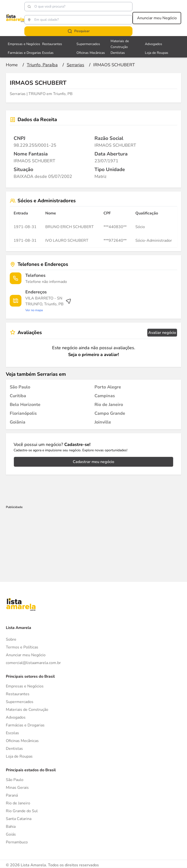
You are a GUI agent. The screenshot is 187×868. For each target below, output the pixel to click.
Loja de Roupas (19, 756)
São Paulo (15, 780)
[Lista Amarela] (15, 18)
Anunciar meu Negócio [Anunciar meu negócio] (157, 18)
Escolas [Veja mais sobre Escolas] (48, 53)
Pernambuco (17, 842)
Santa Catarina (19, 819)
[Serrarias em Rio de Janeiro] (109, 405)
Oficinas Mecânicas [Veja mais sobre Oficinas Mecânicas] (91, 53)
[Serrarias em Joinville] (103, 422)
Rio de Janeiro (18, 803)
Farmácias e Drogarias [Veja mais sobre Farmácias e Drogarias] (24, 53)
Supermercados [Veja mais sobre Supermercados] (88, 44)
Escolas (12, 733)
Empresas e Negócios (25, 686)
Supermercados (20, 702)
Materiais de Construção (27, 710)
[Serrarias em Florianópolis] (23, 413)
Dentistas (14, 749)
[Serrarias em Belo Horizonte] (25, 405)
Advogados (16, 717)
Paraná (12, 795)
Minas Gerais (17, 788)
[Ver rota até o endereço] (48, 304)
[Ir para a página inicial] (12, 65)
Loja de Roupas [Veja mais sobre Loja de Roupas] (157, 53)
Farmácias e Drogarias (25, 725)
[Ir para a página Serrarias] (75, 65)
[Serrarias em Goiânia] (18, 422)
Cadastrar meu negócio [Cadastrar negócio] (93, 462)
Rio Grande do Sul (22, 811)
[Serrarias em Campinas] (105, 396)
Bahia (11, 827)
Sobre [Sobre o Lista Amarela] (11, 639)
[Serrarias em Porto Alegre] (108, 387)
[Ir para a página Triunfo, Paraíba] (42, 65)
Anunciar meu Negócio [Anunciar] (26, 655)
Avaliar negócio (162, 333)
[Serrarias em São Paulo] (20, 387)
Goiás (11, 834)
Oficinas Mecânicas (22, 741)
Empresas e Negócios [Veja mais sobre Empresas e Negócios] (24, 44)
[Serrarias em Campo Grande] (110, 413)
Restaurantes (18, 694)
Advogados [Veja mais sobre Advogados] (154, 44)
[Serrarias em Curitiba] (18, 396)
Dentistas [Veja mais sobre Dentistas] (118, 53)
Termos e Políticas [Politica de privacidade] (22, 647)
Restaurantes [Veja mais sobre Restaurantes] (52, 44)
